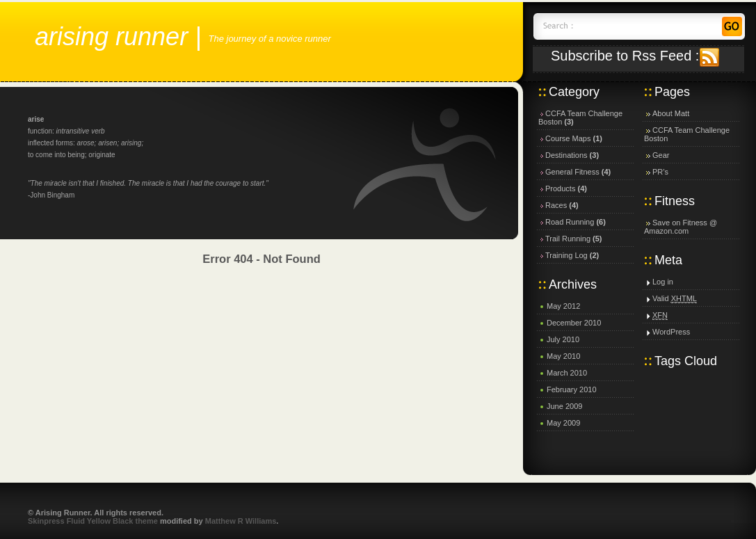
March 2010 (567, 373)
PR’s (660, 172)
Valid (675, 298)
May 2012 (563, 306)
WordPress (671, 332)
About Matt (671, 113)
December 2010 (574, 323)
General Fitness (572, 172)
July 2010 (563, 339)
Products (560, 188)
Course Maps (568, 138)
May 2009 (563, 423)
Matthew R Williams (241, 521)
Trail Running (568, 239)
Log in (663, 282)
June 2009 (564, 406)
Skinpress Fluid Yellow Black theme (93, 521)
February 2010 (572, 389)
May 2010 (563, 356)
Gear (661, 155)
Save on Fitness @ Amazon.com (681, 227)
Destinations (566, 155)
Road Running (570, 222)
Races (556, 205)
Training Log (566, 255)
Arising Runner (111, 37)
